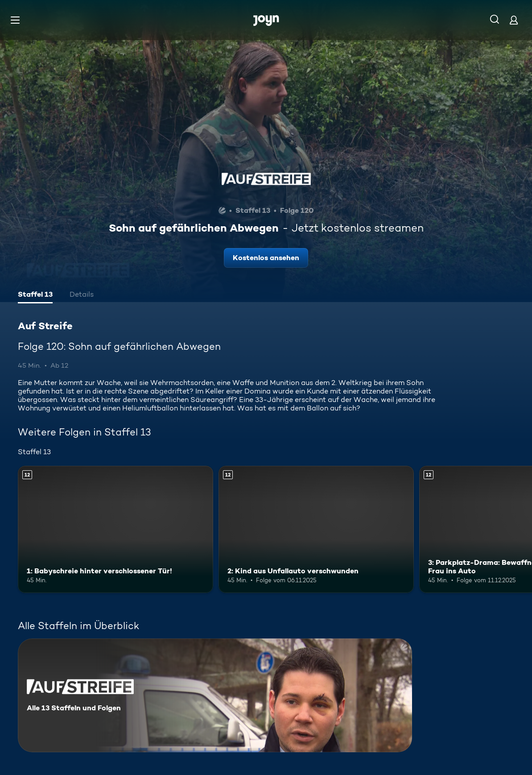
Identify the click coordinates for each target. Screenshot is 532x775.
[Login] (514, 20)
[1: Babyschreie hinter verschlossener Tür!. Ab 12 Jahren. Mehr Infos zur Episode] (115, 529)
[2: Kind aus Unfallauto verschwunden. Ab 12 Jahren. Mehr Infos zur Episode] (316, 529)
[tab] (35, 295)
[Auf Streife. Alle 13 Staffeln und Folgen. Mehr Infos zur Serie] (215, 695)
